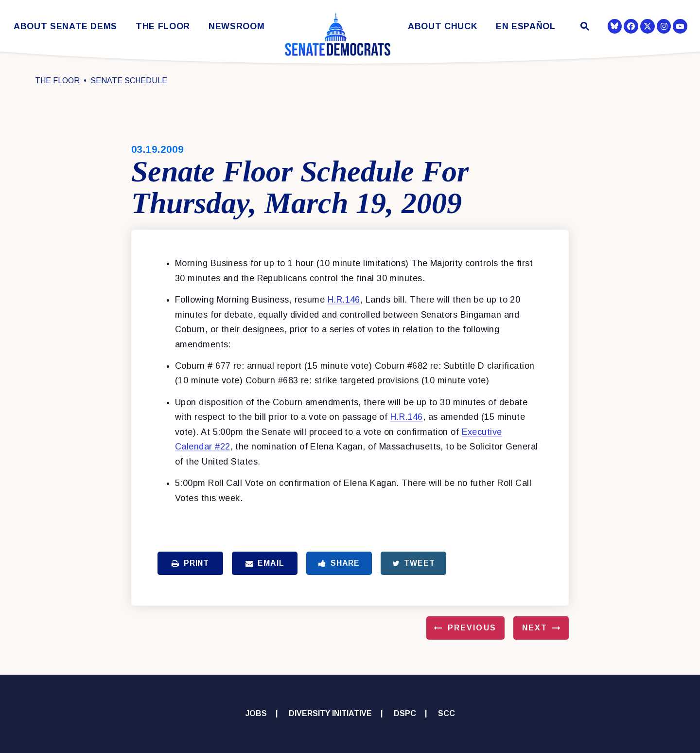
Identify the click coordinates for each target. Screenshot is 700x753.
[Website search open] (584, 27)
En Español (526, 27)
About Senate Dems (65, 27)
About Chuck (443, 27)
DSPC (405, 713)
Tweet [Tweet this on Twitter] (414, 563)
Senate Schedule (129, 81)
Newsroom (236, 27)
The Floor (163, 27)
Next (535, 628)
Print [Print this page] (190, 563)
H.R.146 (344, 300)
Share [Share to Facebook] (339, 563)
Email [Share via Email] (265, 563)
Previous (472, 628)
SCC (446, 713)
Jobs (256, 713)
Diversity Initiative (330, 713)
